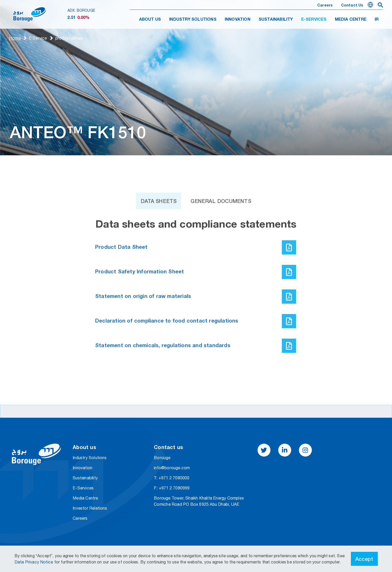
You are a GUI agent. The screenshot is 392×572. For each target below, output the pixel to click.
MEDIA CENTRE (351, 20)
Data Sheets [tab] (159, 210)
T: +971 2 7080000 (172, 478)
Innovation (82, 468)
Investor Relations (90, 508)
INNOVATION (238, 20)
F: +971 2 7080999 (172, 488)
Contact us (352, 6)
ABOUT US (150, 20)
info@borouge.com (172, 468)
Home (15, 38)
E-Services (83, 488)
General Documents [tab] (221, 210)
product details (70, 38)
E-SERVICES (314, 20)
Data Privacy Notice (34, 562)
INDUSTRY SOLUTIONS (193, 20)
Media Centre (85, 498)
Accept (364, 559)
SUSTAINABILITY (276, 20)
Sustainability (85, 478)
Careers (325, 6)
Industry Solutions (90, 458)
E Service (38, 38)
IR (377, 20)
